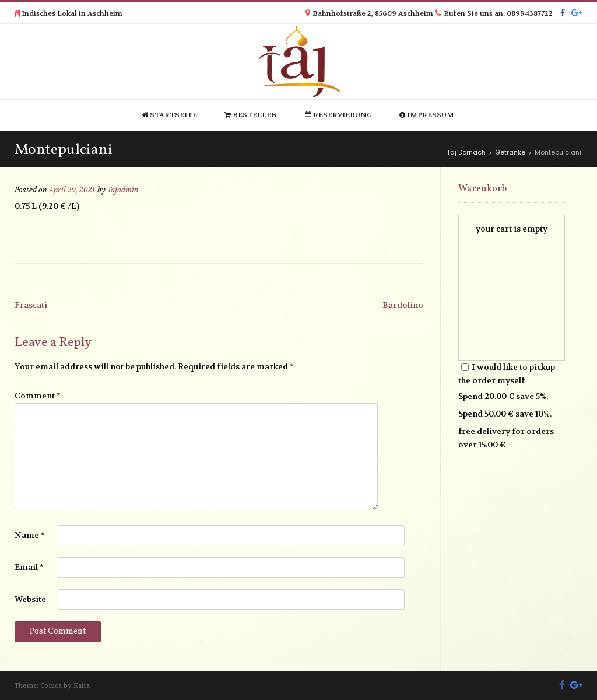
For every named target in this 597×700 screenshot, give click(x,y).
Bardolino (403, 305)
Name (30, 535)
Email (29, 567)
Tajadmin (123, 190)
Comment (38, 395)
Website (30, 599)
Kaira (82, 686)
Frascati (31, 305)
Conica (51, 686)
